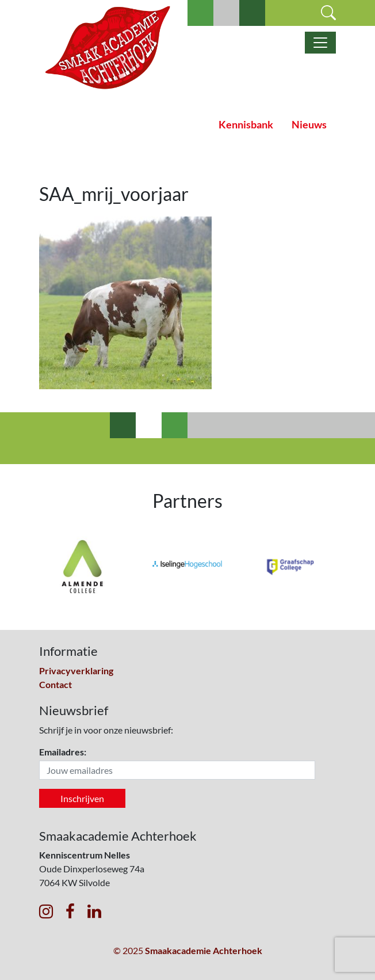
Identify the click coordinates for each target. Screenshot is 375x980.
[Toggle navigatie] (320, 43)
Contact (56, 684)
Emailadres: (63, 752)
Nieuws (309, 125)
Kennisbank (246, 125)
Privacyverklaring (76, 671)
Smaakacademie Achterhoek (204, 950)
